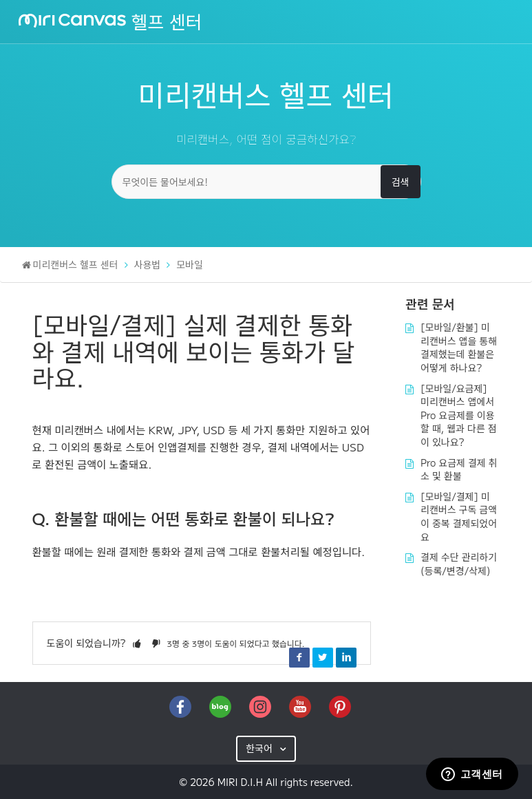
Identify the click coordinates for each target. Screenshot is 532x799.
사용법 (148, 264)
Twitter (323, 657)
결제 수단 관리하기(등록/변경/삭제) (459, 564)
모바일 (190, 264)
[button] (137, 643)
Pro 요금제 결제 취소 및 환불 (459, 469)
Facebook (299, 657)
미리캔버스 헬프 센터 (76, 264)
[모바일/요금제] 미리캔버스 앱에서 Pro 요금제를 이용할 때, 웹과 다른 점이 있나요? (459, 415)
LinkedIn (346, 657)
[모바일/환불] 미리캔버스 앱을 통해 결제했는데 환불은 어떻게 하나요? (459, 347)
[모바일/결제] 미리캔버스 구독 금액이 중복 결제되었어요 (459, 516)
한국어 (260, 748)
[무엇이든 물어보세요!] (266, 182)
